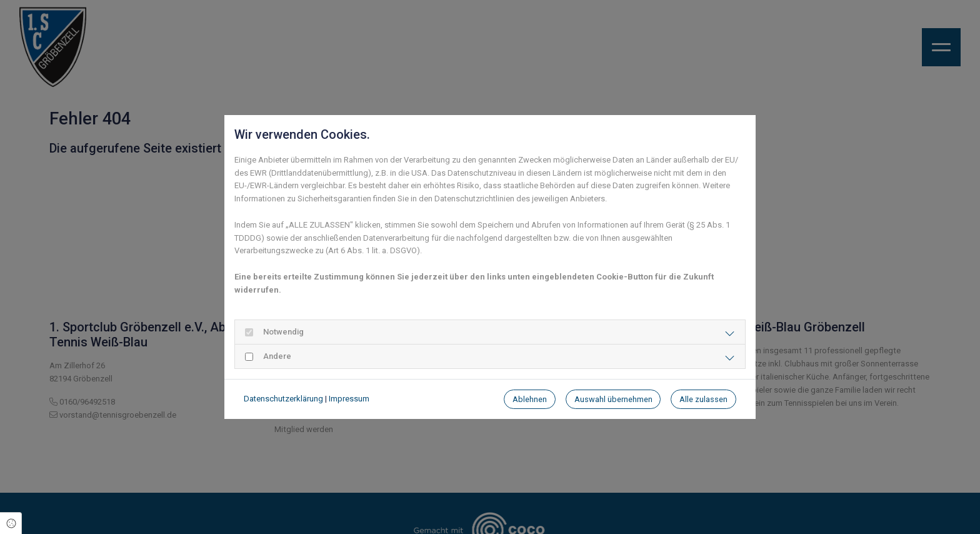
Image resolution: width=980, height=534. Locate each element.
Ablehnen (530, 399)
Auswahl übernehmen (613, 399)
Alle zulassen (703, 399)
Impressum (349, 399)
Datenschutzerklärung (283, 399)
